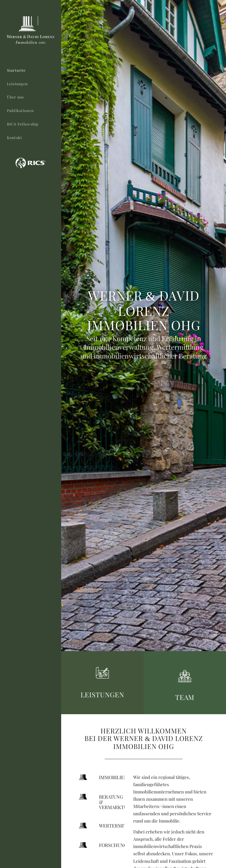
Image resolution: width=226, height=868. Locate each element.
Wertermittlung (121, 826)
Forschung (113, 845)
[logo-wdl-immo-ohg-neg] (31, 31)
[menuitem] (31, 71)
